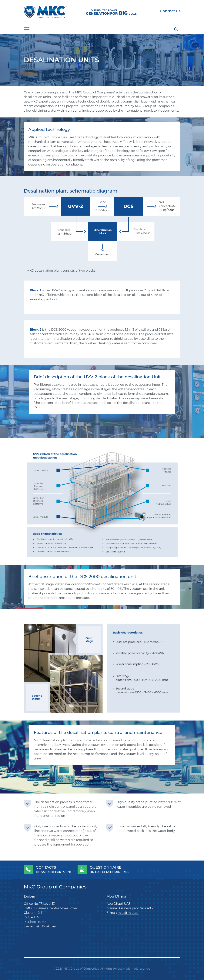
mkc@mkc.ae (45, 926)
